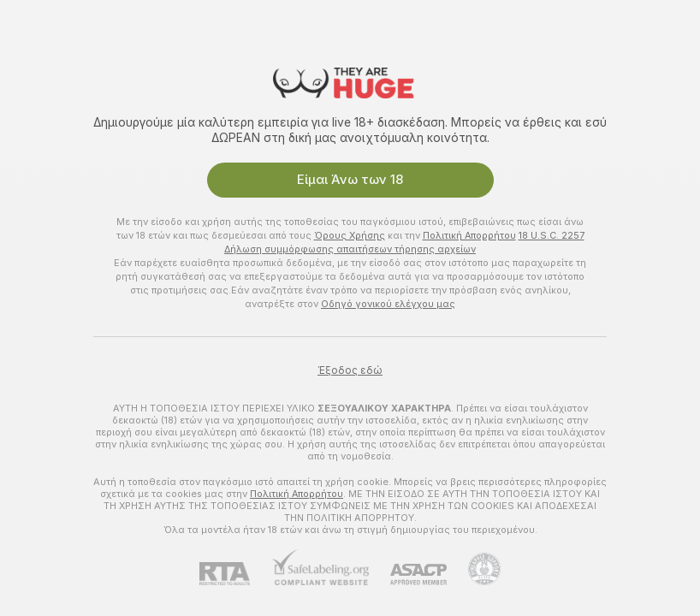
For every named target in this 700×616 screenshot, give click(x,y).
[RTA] (235, 574)
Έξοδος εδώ (350, 370)
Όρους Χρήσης (350, 235)
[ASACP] (408, 575)
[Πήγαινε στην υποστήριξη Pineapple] (474, 569)
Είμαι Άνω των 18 (350, 180)
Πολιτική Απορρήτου (469, 235)
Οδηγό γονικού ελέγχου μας (388, 304)
